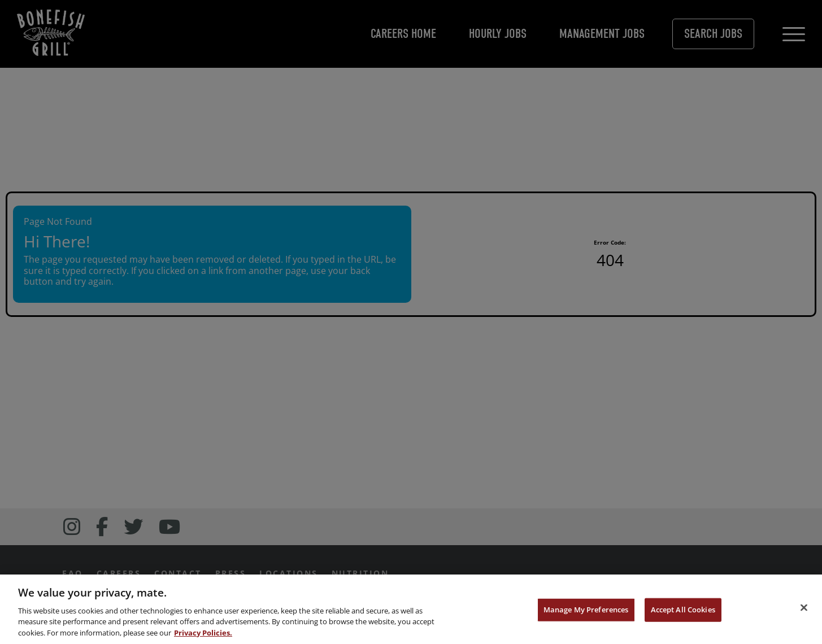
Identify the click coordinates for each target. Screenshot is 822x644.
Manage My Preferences (586, 612)
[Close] (804, 610)
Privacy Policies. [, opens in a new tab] (203, 634)
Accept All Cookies (683, 612)
